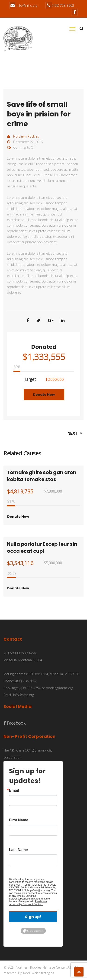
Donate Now (44, 395)
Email (14, 790)
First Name (19, 820)
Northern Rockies (26, 136)
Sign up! (33, 917)
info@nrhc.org (27, 5)
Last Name (18, 850)
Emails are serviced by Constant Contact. (28, 903)
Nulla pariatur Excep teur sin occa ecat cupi (42, 548)
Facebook (14, 723)
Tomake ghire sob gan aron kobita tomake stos (42, 476)
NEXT (76, 433)
